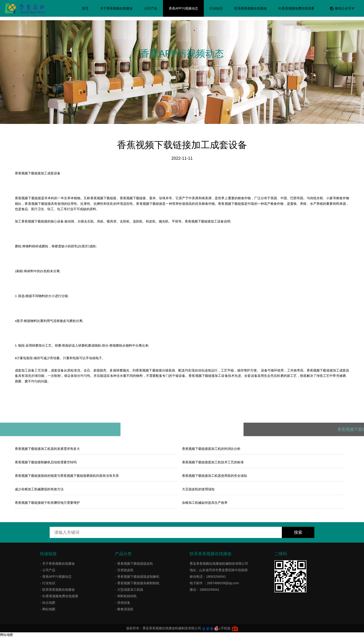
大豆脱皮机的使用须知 (198, 489)
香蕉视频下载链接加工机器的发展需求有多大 (47, 449)
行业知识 (216, 8)
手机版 (226, 628)
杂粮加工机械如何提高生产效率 (205, 503)
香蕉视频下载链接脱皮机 (135, 564)
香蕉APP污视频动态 (183, 8)
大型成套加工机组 (130, 590)
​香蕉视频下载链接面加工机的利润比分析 (211, 449)
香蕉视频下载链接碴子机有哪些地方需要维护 (47, 503)
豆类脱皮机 (125, 570)
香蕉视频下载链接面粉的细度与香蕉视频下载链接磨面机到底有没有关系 (67, 476)
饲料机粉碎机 (127, 596)
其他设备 (124, 603)
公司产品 (151, 8)
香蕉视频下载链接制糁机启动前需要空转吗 (46, 462)
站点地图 (49, 603)
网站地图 (49, 609)
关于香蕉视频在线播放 (116, 8)
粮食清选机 (125, 609)
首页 (85, 8)
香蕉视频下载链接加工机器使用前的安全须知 (214, 476)
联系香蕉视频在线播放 (250, 8)
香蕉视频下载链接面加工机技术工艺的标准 (213, 462)
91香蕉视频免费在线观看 (296, 8)
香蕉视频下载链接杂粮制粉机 (138, 583)
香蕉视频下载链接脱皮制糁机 (138, 577)
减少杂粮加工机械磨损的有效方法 (39, 489)
